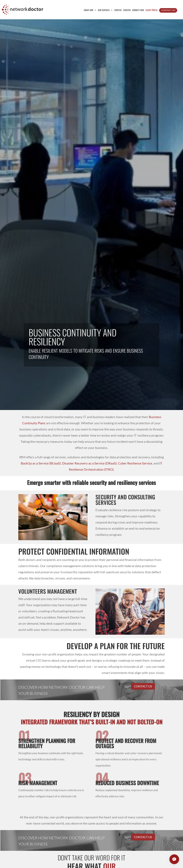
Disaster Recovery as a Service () (89, 463)
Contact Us (168, 10)
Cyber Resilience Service (135, 463)
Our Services (104, 10)
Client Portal (152, 10)
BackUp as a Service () (41, 463)
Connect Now (138, 10)
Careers (127, 10)
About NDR (89, 10)
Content (118, 10)
